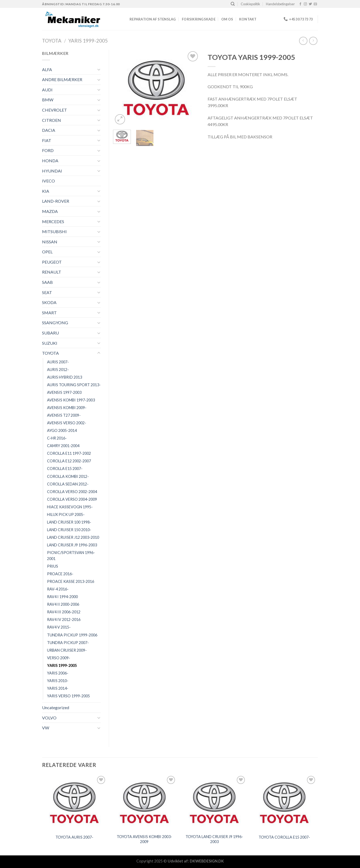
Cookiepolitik (250, 4)
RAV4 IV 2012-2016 (64, 619)
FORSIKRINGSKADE (199, 19)
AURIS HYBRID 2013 (65, 377)
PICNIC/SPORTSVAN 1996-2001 (71, 556)
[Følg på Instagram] (305, 4)
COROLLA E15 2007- (65, 469)
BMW (48, 100)
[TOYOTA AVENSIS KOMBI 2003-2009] (144, 803)
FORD (48, 150)
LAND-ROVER (56, 201)
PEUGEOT (52, 262)
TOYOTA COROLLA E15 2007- (284, 837)
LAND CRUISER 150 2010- (69, 530)
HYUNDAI (52, 171)
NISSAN (50, 242)
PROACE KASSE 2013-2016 (71, 581)
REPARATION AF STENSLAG (153, 19)
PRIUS (53, 566)
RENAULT (52, 272)
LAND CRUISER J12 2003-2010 (73, 537)
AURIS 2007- (58, 362)
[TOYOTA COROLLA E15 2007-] (284, 803)
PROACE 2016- (60, 574)
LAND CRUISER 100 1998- (69, 522)
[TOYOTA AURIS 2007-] (74, 803)
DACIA (49, 130)
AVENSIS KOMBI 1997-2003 (71, 400)
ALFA (47, 69)
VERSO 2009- (59, 658)
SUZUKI (50, 343)
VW (46, 728)
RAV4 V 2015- (59, 627)
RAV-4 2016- (58, 589)
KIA (46, 191)
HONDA (50, 161)
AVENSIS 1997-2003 (64, 392)
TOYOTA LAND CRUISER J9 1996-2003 (214, 839)
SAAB (47, 282)
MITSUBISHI (54, 231)
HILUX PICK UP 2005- (66, 514)
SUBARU (50, 333)
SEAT (47, 292)
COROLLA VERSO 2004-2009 (72, 499)
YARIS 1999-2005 (88, 41)
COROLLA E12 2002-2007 (69, 461)
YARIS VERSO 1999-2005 (68, 696)
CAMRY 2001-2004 (63, 446)
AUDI (47, 90)
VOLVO (49, 718)
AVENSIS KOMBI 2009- (67, 408)
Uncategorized (56, 707)
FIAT (47, 140)
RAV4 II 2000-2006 (63, 604)
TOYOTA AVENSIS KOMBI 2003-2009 (144, 839)
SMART (49, 313)
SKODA (49, 302)
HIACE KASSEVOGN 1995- (70, 507)
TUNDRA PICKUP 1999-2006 (72, 635)
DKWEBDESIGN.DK (207, 861)
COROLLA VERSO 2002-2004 (72, 492)
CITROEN (52, 120)
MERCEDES (53, 221)
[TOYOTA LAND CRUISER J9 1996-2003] (214, 803)
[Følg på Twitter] (310, 4)
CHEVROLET (55, 110)
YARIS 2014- (58, 688)
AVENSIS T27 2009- (64, 415)
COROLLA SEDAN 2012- (68, 484)
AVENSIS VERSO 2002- (67, 423)
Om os (227, 19)
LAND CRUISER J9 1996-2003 (72, 545)
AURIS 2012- (58, 370)
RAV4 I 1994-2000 (62, 597)
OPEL (47, 252)
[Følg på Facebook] (300, 4)
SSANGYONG (55, 323)
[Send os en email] (315, 4)
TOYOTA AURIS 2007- (74, 837)
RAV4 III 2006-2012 (64, 612)
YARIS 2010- (58, 681)
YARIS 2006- (58, 673)
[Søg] (233, 4)
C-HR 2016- (57, 438)
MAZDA (50, 211)
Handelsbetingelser (280, 4)
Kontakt (248, 19)
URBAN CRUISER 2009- (67, 650)
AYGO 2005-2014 (62, 430)
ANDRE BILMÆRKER (62, 79)
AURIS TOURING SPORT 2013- (74, 385)
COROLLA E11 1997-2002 (69, 453)
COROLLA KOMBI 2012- (68, 476)
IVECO (48, 181)
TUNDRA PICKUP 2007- (68, 643)
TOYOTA (52, 41)
